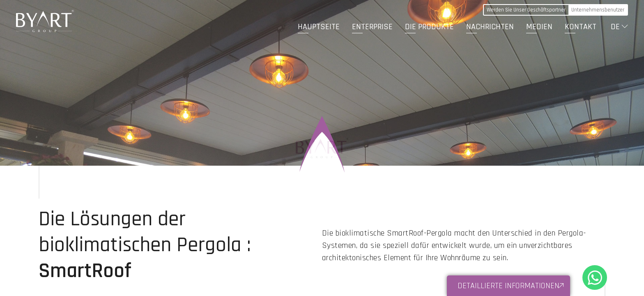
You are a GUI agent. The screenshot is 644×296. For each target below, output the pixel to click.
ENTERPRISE (372, 27)
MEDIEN (539, 27)
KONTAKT (581, 27)
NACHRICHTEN (490, 27)
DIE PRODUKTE (429, 27)
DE (615, 27)
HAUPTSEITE (319, 27)
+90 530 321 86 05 (595, 277)
